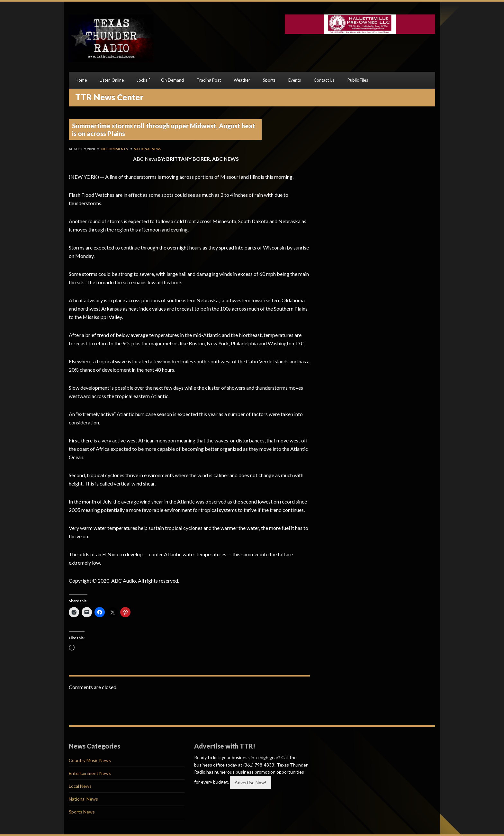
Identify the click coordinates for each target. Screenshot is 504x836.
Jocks (142, 80)
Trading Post (209, 80)
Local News (80, 786)
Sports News (82, 812)
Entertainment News (90, 773)
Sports (269, 80)
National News (148, 149)
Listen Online (112, 80)
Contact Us (324, 80)
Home (81, 80)
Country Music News (90, 760)
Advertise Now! (251, 782)
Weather (242, 80)
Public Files (358, 80)
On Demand (172, 80)
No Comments (115, 149)
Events (295, 80)
